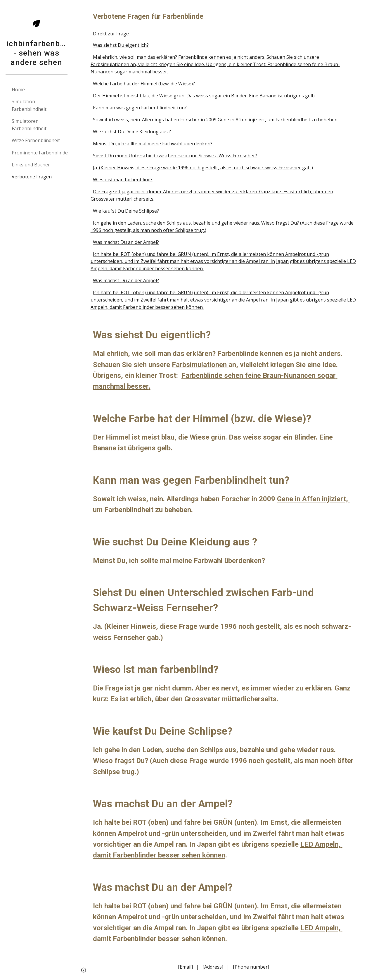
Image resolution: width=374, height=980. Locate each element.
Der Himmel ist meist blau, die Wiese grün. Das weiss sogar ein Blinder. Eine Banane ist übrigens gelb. (204, 96)
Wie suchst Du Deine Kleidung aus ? (132, 132)
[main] (224, 17)
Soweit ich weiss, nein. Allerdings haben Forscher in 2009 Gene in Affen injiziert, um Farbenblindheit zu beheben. (216, 120)
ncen (309, 376)
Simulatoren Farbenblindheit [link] (29, 125)
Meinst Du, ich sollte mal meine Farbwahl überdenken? (153, 144)
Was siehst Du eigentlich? (121, 45)
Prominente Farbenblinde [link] (40, 153)
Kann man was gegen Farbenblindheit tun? (140, 108)
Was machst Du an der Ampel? (126, 242)
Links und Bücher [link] (31, 165)
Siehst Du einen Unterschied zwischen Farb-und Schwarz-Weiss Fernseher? (175, 156)
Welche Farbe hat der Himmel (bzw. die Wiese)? (144, 84)
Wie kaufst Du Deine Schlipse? (126, 211)
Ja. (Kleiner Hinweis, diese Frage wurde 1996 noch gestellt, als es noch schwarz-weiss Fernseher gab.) (203, 168)
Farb (179, 365)
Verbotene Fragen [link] (32, 177)
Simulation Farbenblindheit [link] (29, 105)
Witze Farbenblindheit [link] (36, 140)
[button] (367, 8)
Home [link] (18, 89)
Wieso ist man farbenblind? (123, 180)
